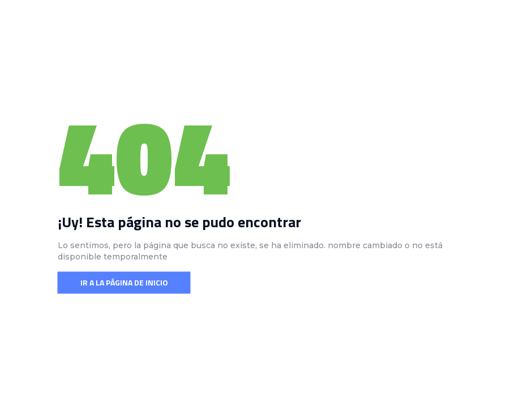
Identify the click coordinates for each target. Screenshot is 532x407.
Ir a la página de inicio (124, 282)
